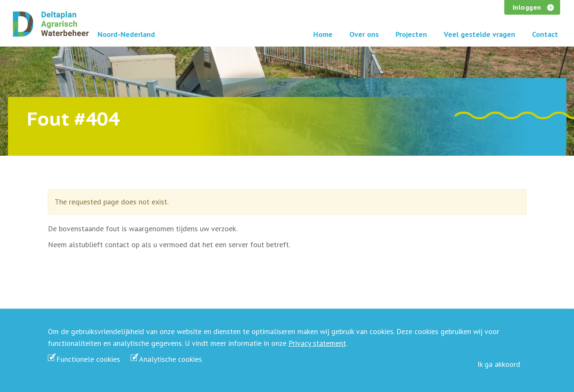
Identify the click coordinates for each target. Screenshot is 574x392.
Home (323, 34)
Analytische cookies (170, 359)
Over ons (364, 34)
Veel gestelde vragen (480, 34)
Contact (545, 34)
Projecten (411, 34)
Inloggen (527, 7)
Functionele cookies (88, 359)
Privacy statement (317, 343)
